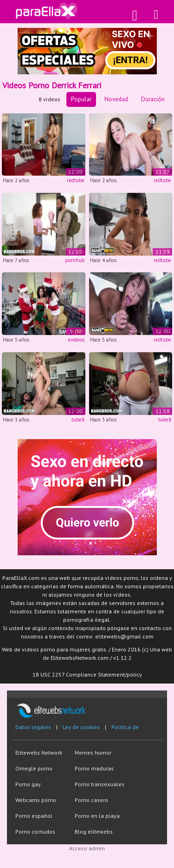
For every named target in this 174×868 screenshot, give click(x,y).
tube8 (78, 420)
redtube (76, 180)
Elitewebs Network (39, 753)
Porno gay (28, 784)
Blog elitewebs (94, 832)
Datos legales (33, 727)
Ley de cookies (81, 727)
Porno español (34, 816)
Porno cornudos (35, 832)
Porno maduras (94, 768)
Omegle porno (34, 768)
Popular (81, 99)
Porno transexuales (100, 784)
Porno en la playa (97, 816)
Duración (153, 99)
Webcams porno (36, 800)
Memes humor (93, 753)
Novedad (116, 99)
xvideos (76, 340)
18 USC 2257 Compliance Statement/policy (87, 674)
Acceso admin (87, 848)
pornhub (75, 260)
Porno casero (91, 800)
